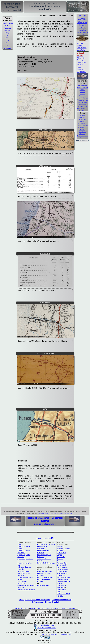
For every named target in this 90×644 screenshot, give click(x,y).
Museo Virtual (35, 608)
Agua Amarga (82, 102)
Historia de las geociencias (22, 582)
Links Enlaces (61, 585)
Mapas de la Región (61, 576)
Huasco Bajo (82, 62)
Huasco (80, 64)
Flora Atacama (82, 124)
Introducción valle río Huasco (82, 87)
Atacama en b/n (63, 573)
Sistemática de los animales (24, 574)
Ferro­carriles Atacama (82, 19)
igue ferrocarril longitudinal (82, 70)
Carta (7, 25)
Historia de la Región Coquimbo (44, 574)
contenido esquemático (61, 600)
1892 (7, 33)
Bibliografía (61, 588)
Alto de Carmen (82, 100)
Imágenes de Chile (44, 585)
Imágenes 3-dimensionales (63, 578)
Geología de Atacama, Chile (62, 562)
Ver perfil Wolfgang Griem (45, 628)
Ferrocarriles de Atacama (66, 608)
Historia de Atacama (82, 120)
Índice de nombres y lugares (45, 524)
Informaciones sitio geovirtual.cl (45, 602)
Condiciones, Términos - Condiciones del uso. (56, 514)
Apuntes (20, 544)
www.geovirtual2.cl (45, 538)
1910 (7, 40)
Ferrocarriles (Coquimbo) (46, 577)
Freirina (80, 60)
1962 (7, 45)
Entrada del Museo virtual (46, 544)
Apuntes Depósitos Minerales (24, 556)
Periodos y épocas (24, 571)
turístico (82, 30)
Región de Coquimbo (44, 571)
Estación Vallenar (80, 45)
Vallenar (82, 90)
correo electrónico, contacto (46, 625)
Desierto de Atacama (82, 129)
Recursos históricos (7, 29)
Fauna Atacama (82, 126)
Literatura (7, 48)
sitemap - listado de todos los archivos (35, 600)
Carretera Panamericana (82, 105)
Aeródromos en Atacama (82, 137)
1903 (7, 35)
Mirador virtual (62, 571)
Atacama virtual (82, 26)
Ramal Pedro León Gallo (82, 49)
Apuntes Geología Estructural (24, 552)
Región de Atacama (60, 548)
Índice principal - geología (26, 590)
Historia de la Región (62, 554)
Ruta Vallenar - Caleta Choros (82, 109)
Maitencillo (81, 58)
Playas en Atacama (82, 133)
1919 (7, 43)
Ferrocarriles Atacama (38, 518)
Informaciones (8, 23)
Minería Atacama (82, 116)
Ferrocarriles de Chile (82, 33)
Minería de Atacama (61, 558)
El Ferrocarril (61, 565)
